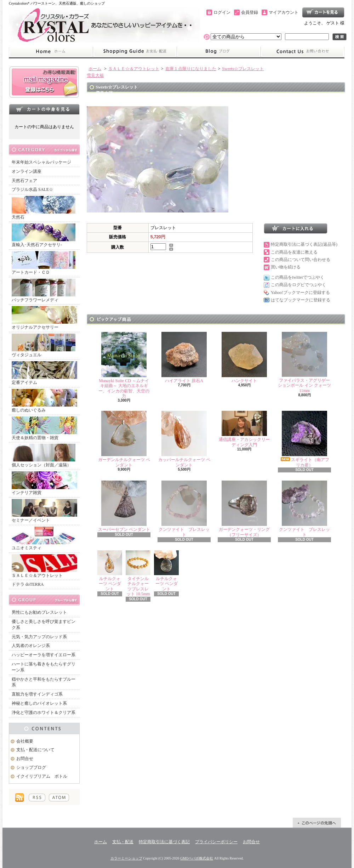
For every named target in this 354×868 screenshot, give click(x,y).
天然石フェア (24, 181)
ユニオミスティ (44, 538)
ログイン (222, 12)
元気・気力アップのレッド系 (39, 637)
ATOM (59, 798)
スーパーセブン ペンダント (124, 506)
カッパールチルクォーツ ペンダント (184, 439)
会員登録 (250, 12)
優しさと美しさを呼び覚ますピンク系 (44, 625)
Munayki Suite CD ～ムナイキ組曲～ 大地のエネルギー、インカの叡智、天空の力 (124, 365)
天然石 (44, 208)
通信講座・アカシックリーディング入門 (244, 429)
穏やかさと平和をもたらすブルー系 (44, 682)
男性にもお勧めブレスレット (39, 612)
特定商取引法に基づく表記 (164, 842)
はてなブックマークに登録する (301, 300)
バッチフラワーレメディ (44, 291)
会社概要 (25, 741)
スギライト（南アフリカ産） (304, 439)
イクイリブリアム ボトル (42, 776)
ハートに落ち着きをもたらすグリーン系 (44, 667)
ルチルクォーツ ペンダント (110, 571)
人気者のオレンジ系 (31, 646)
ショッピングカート (323, 12)
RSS (37, 798)
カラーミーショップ (126, 858)
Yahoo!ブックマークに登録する (300, 293)
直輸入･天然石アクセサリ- (44, 235)
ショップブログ (219, 52)
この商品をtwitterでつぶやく (298, 277)
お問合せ (303, 52)
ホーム (51, 52)
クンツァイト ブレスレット (184, 509)
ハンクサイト (244, 358)
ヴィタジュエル (44, 345)
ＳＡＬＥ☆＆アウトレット (44, 566)
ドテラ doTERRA (28, 584)
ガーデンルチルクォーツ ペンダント (124, 439)
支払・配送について (135, 52)
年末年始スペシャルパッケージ (41, 162)
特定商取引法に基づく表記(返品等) (304, 244)
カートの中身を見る (44, 109)
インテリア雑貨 (44, 483)
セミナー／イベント (44, 511)
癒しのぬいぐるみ (44, 401)
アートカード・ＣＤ (44, 263)
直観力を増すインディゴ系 (37, 694)
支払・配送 (123, 842)
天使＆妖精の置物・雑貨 (44, 428)
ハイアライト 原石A (184, 358)
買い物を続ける (286, 267)
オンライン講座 (27, 171)
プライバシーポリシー (216, 842)
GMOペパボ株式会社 (197, 858)
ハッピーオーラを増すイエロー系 (44, 655)
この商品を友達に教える (294, 252)
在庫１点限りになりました (191, 69)
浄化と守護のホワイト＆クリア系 (44, 713)
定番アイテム (44, 373)
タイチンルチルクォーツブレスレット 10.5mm (138, 573)
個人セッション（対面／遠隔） (44, 456)
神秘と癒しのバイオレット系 (39, 703)
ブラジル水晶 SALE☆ (32, 189)
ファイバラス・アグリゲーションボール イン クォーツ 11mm (304, 362)
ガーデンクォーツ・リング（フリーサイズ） (244, 509)
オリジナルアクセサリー (44, 318)
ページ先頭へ (317, 823)
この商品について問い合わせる (301, 260)
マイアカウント (284, 12)
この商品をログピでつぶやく (298, 285)
